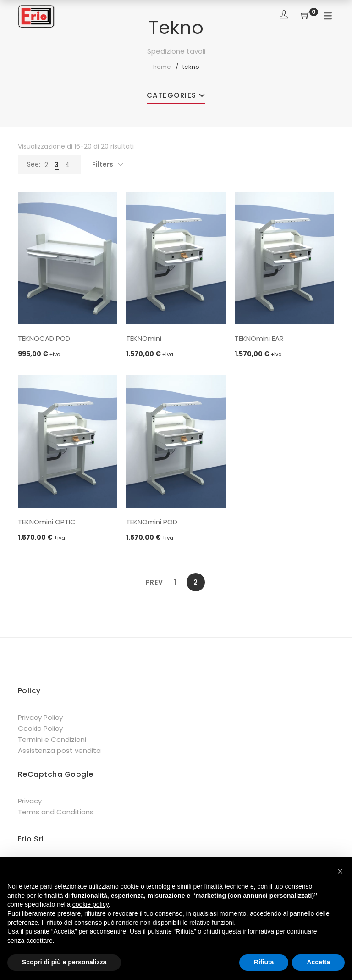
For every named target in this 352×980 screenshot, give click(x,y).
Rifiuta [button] (264, 962)
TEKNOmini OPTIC (47, 522)
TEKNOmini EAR (259, 338)
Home (162, 67)
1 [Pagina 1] (175, 582)
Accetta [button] (318, 962)
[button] (340, 871)
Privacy (30, 801)
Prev (154, 582)
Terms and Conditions (56, 812)
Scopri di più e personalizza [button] (64, 962)
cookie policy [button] (91, 904)
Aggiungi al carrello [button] (68, 314)
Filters (103, 164)
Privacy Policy (40, 717)
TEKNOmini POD (152, 522)
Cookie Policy (40, 728)
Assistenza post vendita (59, 750)
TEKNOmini (144, 338)
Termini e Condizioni (52, 739)
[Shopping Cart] (305, 16)
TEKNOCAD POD (44, 338)
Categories (172, 95)
